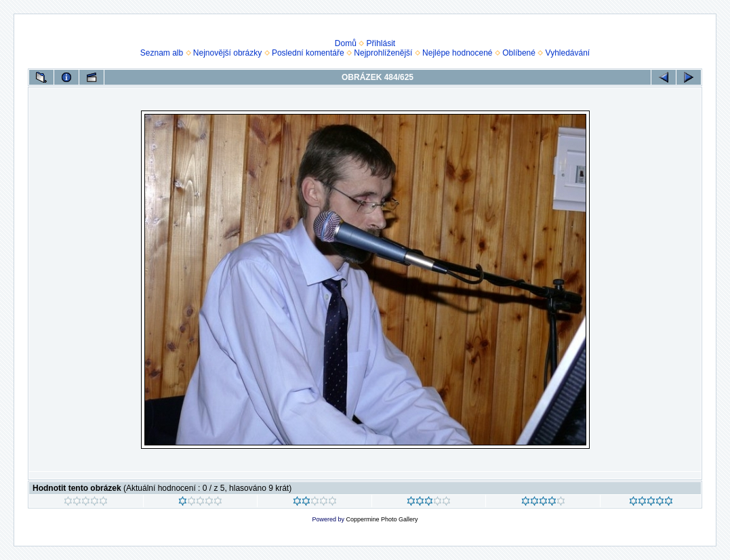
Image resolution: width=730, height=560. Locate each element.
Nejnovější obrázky (227, 53)
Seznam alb (162, 53)
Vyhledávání (568, 53)
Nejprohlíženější (383, 53)
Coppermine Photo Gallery (382, 519)
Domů (346, 43)
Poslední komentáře (308, 53)
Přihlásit (381, 43)
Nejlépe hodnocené (457, 53)
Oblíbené (519, 53)
